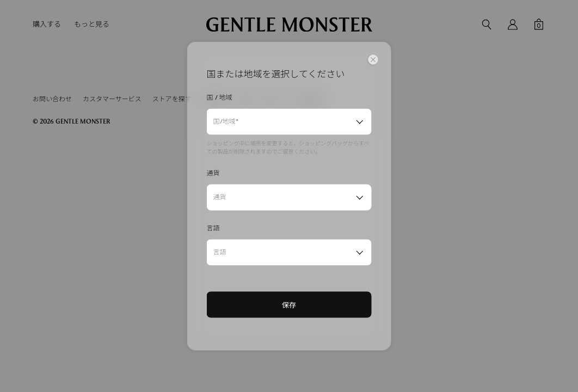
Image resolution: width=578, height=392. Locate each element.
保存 (289, 305)
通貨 (220, 197)
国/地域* (226, 121)
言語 (220, 252)
